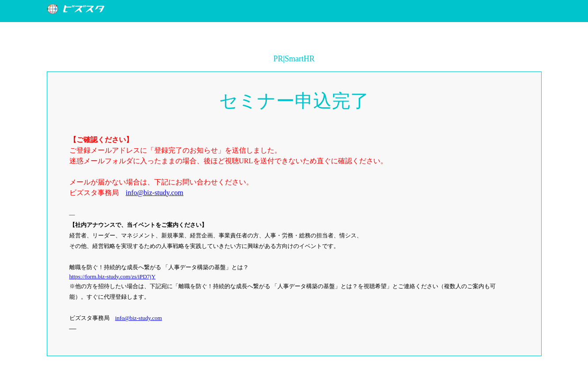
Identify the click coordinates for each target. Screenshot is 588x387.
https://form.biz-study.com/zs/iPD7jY (113, 276)
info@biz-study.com (155, 193)
